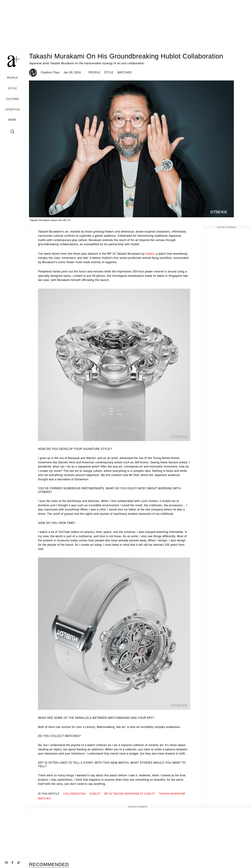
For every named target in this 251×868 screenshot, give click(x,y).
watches (44, 799)
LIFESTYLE (13, 110)
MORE (13, 120)
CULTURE (13, 99)
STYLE (13, 88)
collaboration (74, 794)
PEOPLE (13, 78)
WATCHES (125, 72)
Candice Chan (50, 73)
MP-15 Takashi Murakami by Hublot (130, 794)
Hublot (150, 254)
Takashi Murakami (172, 794)
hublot (95, 794)
